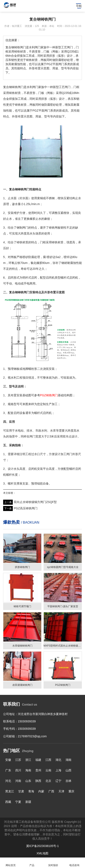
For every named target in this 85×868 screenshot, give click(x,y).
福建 (38, 760)
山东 (28, 781)
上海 (58, 770)
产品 (32, 863)
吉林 (68, 781)
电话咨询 (75, 863)
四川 (18, 770)
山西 (68, 770)
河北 (8, 781)
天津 (61, 791)
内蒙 (41, 791)
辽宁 (58, 781)
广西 (51, 791)
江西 (48, 760)
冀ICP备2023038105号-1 (42, 846)
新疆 (28, 802)
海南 (28, 770)
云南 (48, 770)
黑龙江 (10, 791)
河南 (18, 781)
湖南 (68, 760)
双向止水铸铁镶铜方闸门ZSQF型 (35, 502)
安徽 (8, 760)
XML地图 (43, 853)
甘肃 (21, 791)
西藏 (8, 802)
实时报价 (53, 863)
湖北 (58, 760)
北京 (48, 781)
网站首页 (11, 863)
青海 (31, 791)
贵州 (38, 770)
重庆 (71, 791)
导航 (79, 6)
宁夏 (18, 802)
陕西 (38, 781)
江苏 (18, 760)
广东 (8, 770)
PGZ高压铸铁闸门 (26, 508)
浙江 (28, 760)
